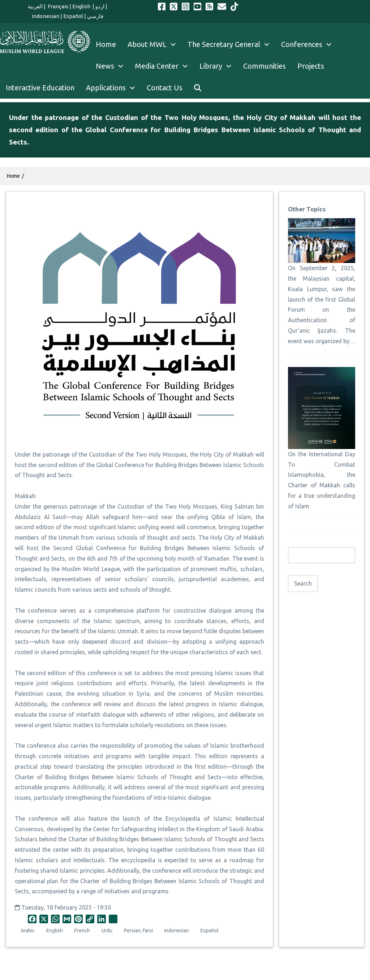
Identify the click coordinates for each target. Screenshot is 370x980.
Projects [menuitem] (311, 66)
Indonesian (46, 16)
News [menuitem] (113, 66)
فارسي (95, 16)
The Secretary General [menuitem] (231, 44)
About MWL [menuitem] (155, 44)
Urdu (107, 931)
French (82, 931)
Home (13, 176)
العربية (35, 6)
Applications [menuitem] (113, 88)
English (82, 6)
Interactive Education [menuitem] (40, 88)
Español (73, 16)
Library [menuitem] (218, 66)
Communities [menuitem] (264, 66)
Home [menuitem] (106, 44)
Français (57, 6)
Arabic (28, 931)
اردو (100, 6)
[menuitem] (198, 88)
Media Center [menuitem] (164, 66)
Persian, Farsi (138, 931)
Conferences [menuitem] (309, 44)
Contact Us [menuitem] (165, 88)
